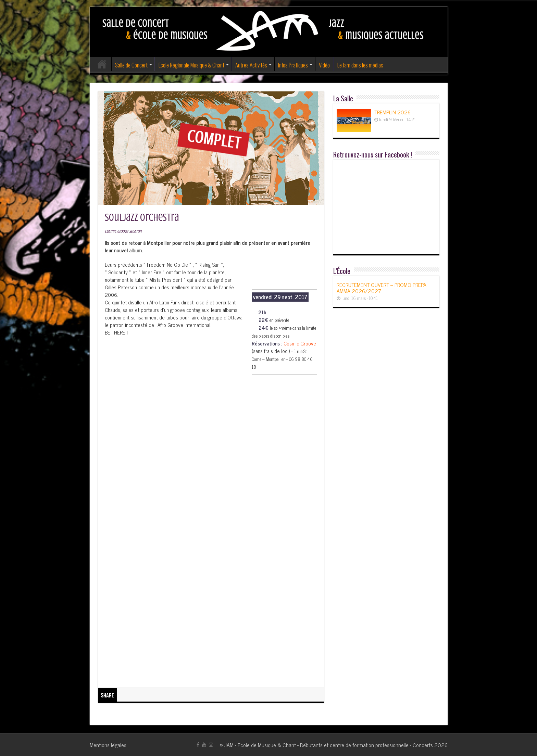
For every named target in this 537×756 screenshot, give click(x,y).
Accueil (102, 64)
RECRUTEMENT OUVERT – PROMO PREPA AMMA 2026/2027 (382, 288)
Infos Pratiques (293, 65)
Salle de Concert (131, 65)
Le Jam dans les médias (360, 65)
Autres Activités (251, 65)
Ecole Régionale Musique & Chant (191, 65)
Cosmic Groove (300, 343)
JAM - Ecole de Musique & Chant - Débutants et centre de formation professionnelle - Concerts (329, 745)
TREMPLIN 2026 (392, 112)
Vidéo (324, 65)
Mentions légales (108, 745)
